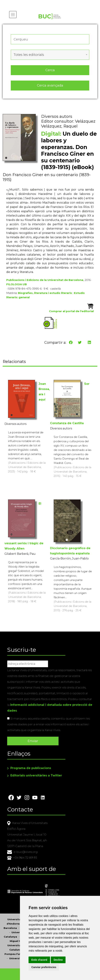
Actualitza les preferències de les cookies (33, 2)
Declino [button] (58, 960)
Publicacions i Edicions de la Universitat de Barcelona (45, 280)
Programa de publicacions (31, 768)
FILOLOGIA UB (17, 284)
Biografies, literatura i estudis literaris (45, 293)
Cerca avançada (50, 85)
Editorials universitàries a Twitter (36, 775)
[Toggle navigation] (13, 15)
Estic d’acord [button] (39, 960)
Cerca (50, 70)
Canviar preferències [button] (44, 967)
